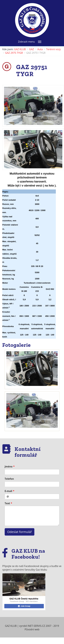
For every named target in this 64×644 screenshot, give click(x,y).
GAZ (32, 49)
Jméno (9, 467)
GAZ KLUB (20, 49)
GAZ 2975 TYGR (14, 53)
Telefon (9, 479)
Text (7, 503)
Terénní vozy (53, 49)
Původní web (32, 629)
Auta (40, 49)
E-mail (8, 491)
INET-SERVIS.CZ (36, 626)
